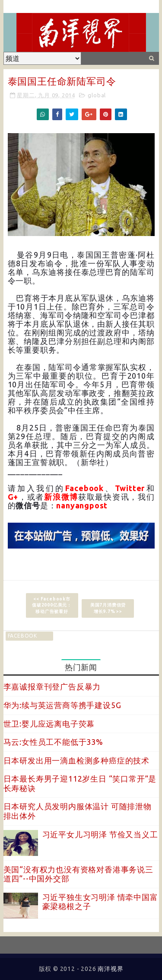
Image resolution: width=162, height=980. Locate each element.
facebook (22, 636)
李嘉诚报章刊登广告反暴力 (52, 686)
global (97, 95)
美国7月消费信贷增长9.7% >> (108, 608)
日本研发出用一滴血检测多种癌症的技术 (76, 760)
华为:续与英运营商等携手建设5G (62, 705)
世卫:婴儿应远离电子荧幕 (49, 724)
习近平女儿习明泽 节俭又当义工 (100, 834)
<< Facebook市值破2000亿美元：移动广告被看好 (52, 605)
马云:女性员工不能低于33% (53, 742)
